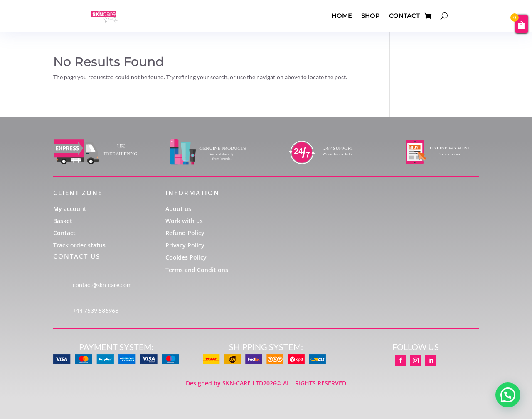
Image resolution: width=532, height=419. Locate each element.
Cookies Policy (186, 257)
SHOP (371, 16)
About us (178, 209)
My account (70, 209)
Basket (63, 221)
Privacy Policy (185, 245)
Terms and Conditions (197, 270)
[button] (508, 395)
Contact (64, 233)
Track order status (79, 245)
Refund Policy (185, 233)
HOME (342, 16)
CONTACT (404, 16)
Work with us (184, 221)
